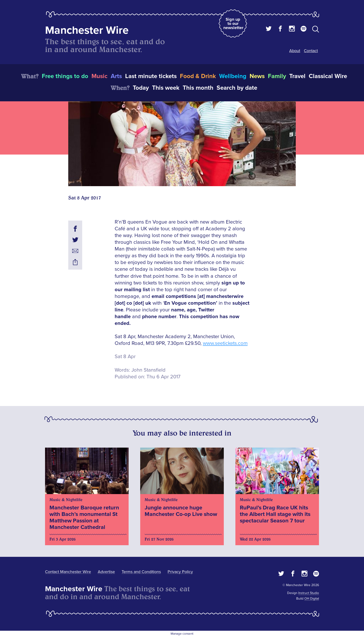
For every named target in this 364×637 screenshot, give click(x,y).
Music (99, 76)
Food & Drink (198, 76)
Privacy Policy (180, 572)
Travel (297, 76)
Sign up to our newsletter (233, 23)
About (295, 51)
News (257, 76)
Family (277, 76)
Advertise (106, 572)
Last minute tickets (151, 76)
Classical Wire (328, 76)
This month (198, 88)
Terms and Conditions (141, 572)
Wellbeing (233, 76)
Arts (116, 76)
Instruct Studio (309, 593)
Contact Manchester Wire (68, 572)
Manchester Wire (87, 30)
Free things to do (65, 76)
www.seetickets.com (225, 343)
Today (141, 88)
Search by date (237, 88)
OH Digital (312, 599)
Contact (311, 51)
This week (166, 88)
